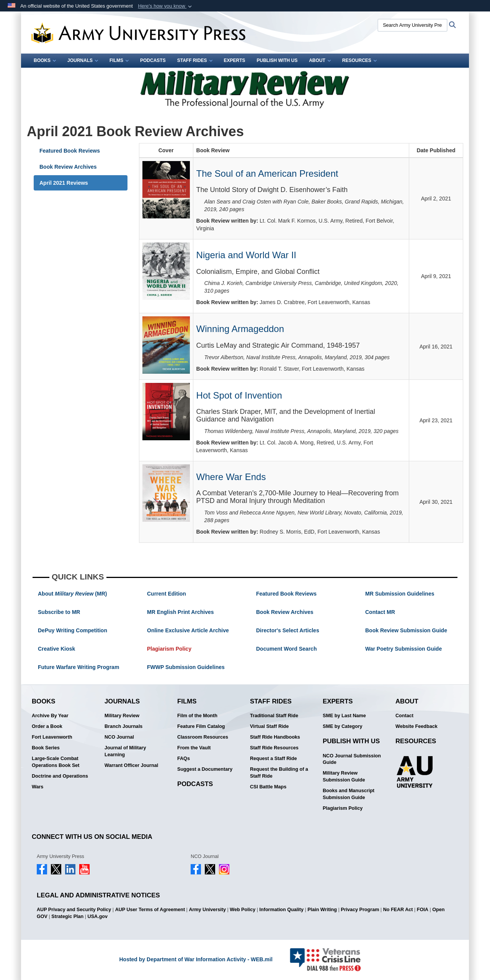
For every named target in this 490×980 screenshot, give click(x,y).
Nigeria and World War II (246, 255)
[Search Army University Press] (412, 25)
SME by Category (343, 726)
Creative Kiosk (56, 649)
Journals (83, 60)
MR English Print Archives (180, 612)
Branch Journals (123, 726)
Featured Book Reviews (70, 151)
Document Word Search (286, 649)
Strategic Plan (67, 917)
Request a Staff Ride (273, 759)
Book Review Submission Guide (406, 630)
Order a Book (47, 726)
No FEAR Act (398, 910)
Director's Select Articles (288, 630)
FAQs (184, 759)
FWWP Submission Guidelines (186, 667)
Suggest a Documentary (205, 769)
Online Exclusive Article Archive (188, 630)
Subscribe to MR (59, 612)
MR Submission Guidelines (400, 594)
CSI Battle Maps (268, 787)
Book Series (46, 748)
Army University (207, 910)
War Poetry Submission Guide (403, 649)
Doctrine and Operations (60, 776)
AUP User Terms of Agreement (150, 910)
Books (45, 60)
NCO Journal (119, 737)
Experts (235, 60)
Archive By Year (50, 716)
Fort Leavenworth (52, 737)
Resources (359, 60)
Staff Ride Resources (274, 748)
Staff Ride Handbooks (275, 737)
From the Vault (194, 748)
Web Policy (243, 910)
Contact (404, 716)
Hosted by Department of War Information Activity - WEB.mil (196, 959)
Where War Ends (231, 477)
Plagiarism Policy (169, 649)
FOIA (423, 910)
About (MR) (72, 594)
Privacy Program (360, 910)
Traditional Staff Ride (274, 716)
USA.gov (98, 917)
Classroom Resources (203, 737)
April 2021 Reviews (64, 183)
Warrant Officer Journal (131, 765)
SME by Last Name (344, 716)
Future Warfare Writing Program (78, 667)
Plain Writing (322, 910)
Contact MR (380, 612)
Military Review (122, 716)
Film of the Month (197, 716)
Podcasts (153, 60)
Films (119, 60)
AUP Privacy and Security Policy (74, 910)
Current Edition (167, 594)
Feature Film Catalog (201, 726)
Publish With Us (277, 60)
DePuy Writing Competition (73, 630)
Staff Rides (195, 60)
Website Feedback (416, 726)
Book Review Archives (68, 167)
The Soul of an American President (267, 173)
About (320, 60)
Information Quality (282, 910)
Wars (38, 787)
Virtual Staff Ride (269, 726)
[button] (166, 6)
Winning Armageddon (240, 329)
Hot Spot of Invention (239, 395)
